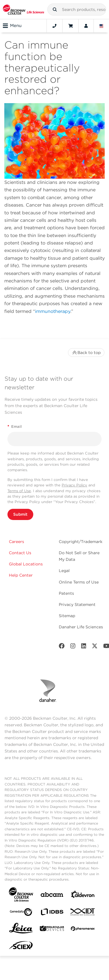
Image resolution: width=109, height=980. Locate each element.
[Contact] (54, 26)
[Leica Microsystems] (21, 930)
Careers (16, 542)
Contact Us (20, 553)
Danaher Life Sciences (81, 627)
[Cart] (70, 26)
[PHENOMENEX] (83, 930)
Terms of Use (19, 491)
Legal (64, 571)
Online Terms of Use (79, 582)
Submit (20, 514)
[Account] (86, 26)
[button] (55, 9)
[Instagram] (73, 647)
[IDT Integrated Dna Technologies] (83, 913)
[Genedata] (21, 913)
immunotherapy (53, 311)
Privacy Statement (77, 604)
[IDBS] (52, 913)
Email (15, 427)
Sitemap (67, 616)
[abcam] (52, 896)
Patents (66, 593)
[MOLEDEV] (52, 930)
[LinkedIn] (84, 647)
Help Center (21, 575)
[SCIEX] (21, 947)
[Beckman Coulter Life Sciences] (24, 9)
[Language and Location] (102, 26)
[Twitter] (95, 647)
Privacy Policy (74, 485)
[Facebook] (62, 647)
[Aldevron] (83, 896)
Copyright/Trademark (81, 542)
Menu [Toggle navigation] (12, 26)
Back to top (86, 353)
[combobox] (77, 9)
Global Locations (26, 564)
